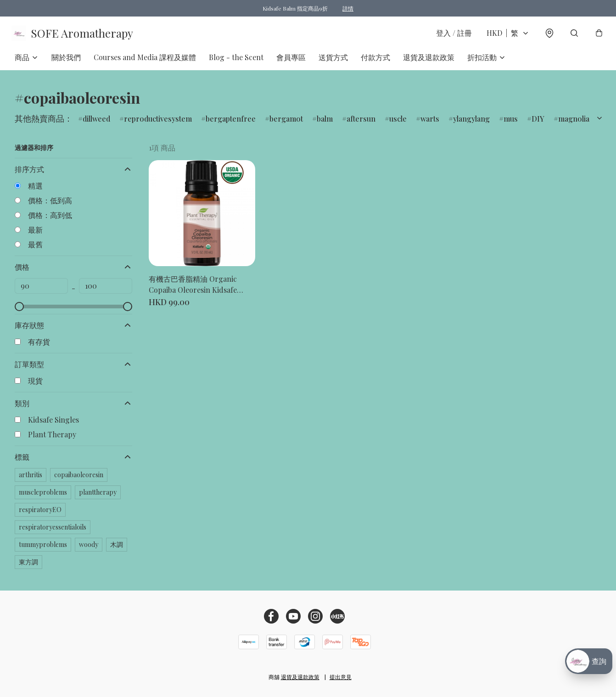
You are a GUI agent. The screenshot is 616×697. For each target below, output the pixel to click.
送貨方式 (333, 62)
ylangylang (471, 124)
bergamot (286, 124)
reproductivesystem (158, 124)
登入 (451, 36)
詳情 (348, 8)
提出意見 (341, 677)
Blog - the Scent (236, 62)
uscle (398, 124)
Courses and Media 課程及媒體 (145, 62)
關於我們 (66, 62)
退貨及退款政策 (429, 62)
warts (430, 124)
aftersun (361, 124)
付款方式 (375, 62)
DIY (538, 124)
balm (325, 124)
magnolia (574, 124)
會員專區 (291, 62)
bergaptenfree (231, 124)
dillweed (96, 124)
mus (511, 124)
